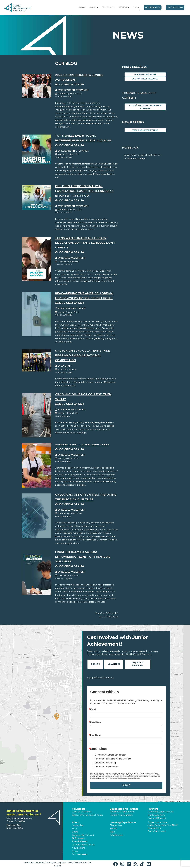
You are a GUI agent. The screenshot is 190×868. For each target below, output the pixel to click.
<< (101, 616)
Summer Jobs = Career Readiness (82, 444)
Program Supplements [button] (122, 812)
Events (123, 8)
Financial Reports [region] (157, 818)
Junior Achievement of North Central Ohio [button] (163, 826)
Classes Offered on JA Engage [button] (88, 815)
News (136, 8)
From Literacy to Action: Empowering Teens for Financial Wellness (83, 557)
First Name (96, 722)
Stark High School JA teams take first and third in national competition (82, 355)
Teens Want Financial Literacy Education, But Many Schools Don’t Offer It (85, 243)
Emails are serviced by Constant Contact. (126, 778)
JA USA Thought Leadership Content (145, 107)
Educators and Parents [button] (124, 809)
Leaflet (160, 801)
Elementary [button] (116, 825)
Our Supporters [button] (156, 815)
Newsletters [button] (78, 848)
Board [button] (75, 832)
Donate (95, 664)
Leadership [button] (78, 825)
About (93, 8)
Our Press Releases (145, 74)
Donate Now (153, 8)
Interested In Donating (105, 763)
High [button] (112, 832)
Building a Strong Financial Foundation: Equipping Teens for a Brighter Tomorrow (84, 191)
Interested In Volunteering (107, 767)
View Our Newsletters (145, 130)
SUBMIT (126, 785)
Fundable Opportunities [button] (160, 812)
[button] (98, 8)
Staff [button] (74, 829)
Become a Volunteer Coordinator (110, 755)
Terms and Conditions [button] (35, 862)
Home (82, 8)
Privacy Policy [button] (53, 862)
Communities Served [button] (83, 835)
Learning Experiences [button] (123, 822)
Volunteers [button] (79, 809)
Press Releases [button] (80, 841)
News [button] (75, 851)
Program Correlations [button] (121, 815)
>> (117, 616)
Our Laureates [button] (80, 854)
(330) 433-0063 (15, 828)
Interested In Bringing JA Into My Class (113, 759)
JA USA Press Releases (145, 79)
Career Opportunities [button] (83, 845)
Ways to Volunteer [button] (82, 812)
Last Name (96, 735)
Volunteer (114, 664)
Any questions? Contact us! (100, 677)
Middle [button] (113, 829)
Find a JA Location (157, 831)
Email (93, 709)
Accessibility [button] (67, 862)
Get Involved (175, 8)
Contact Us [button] (14, 825)
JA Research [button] (78, 838)
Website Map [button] (81, 862)
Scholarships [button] (116, 835)
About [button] (76, 822)
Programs (109, 8)
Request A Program (137, 664)
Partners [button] (153, 809)
